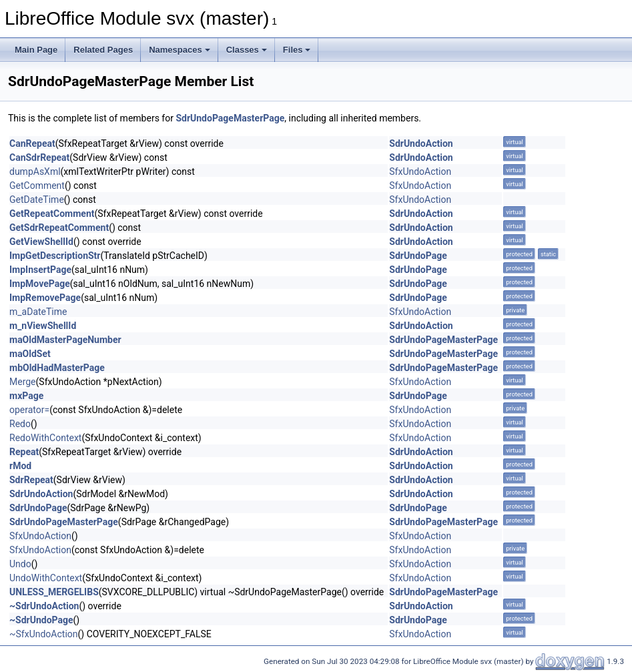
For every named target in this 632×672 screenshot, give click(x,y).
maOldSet (30, 354)
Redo (20, 424)
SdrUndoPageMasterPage (230, 118)
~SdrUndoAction (44, 606)
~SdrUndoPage (41, 620)
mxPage (26, 396)
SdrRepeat (31, 480)
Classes (247, 50)
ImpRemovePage (45, 298)
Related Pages (103, 50)
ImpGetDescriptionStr (55, 256)
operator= (29, 410)
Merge (23, 382)
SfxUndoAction (420, 172)
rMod (20, 466)
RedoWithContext (45, 438)
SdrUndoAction (421, 143)
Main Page (36, 50)
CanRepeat (32, 143)
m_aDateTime (38, 312)
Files (297, 50)
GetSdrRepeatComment (59, 228)
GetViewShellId (41, 242)
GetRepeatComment (52, 214)
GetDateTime (37, 200)
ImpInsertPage (40, 270)
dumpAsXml (35, 172)
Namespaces (180, 50)
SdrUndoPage (418, 256)
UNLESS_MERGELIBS (54, 592)
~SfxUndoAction (44, 634)
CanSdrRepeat (39, 157)
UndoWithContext (46, 578)
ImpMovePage (40, 284)
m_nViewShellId (43, 326)
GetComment (37, 186)
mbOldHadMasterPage (57, 368)
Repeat (24, 452)
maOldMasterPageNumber (65, 340)
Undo (20, 564)
